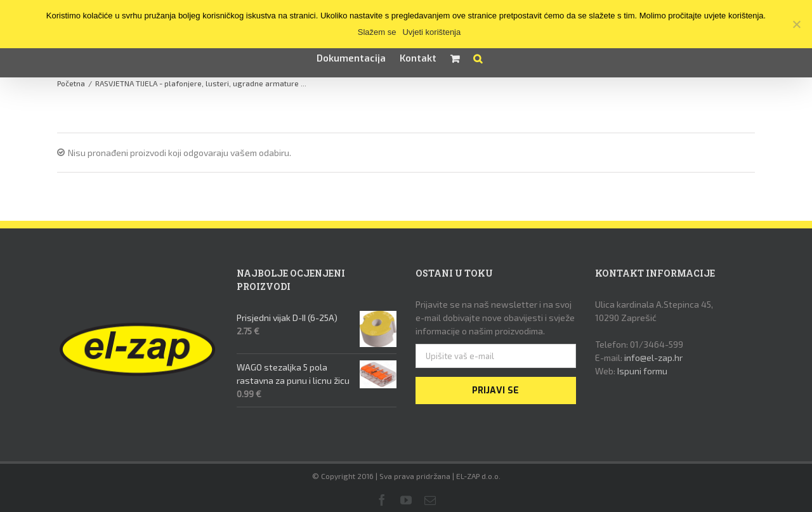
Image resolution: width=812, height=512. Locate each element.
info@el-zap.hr (653, 358)
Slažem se (377, 32)
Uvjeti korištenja (431, 32)
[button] (478, 58)
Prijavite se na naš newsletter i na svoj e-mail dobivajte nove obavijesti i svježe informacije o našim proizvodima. (495, 318)
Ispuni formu (642, 371)
